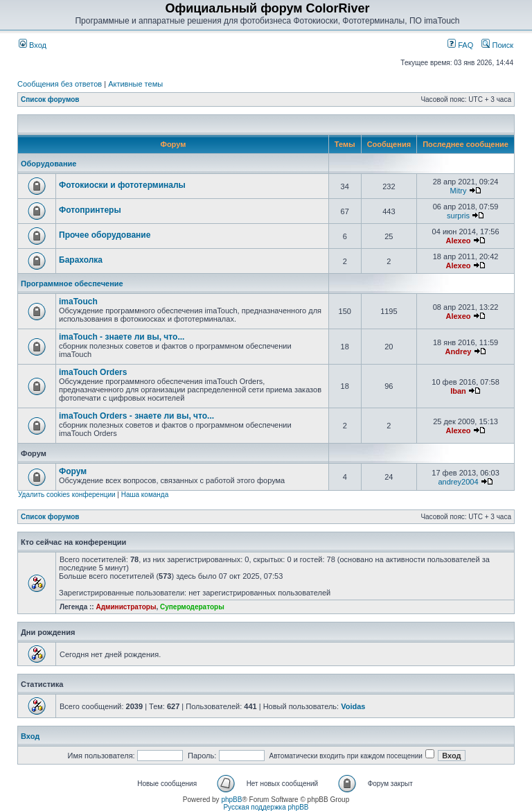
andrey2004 (458, 482)
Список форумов (50, 99)
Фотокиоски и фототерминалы (122, 185)
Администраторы (126, 607)
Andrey (459, 351)
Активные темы (135, 84)
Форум (73, 471)
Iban (458, 391)
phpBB (231, 800)
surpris (458, 216)
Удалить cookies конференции (67, 495)
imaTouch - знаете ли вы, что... (122, 337)
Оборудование (48, 164)
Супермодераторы (192, 607)
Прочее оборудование (105, 235)
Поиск (497, 45)
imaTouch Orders (93, 372)
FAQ (460, 45)
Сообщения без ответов (60, 84)
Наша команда (145, 495)
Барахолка (81, 260)
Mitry (459, 191)
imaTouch (78, 302)
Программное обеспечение (72, 284)
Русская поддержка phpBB (266, 807)
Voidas (353, 706)
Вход (33, 45)
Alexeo (458, 241)
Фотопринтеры (90, 210)
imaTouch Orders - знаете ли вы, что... (136, 416)
